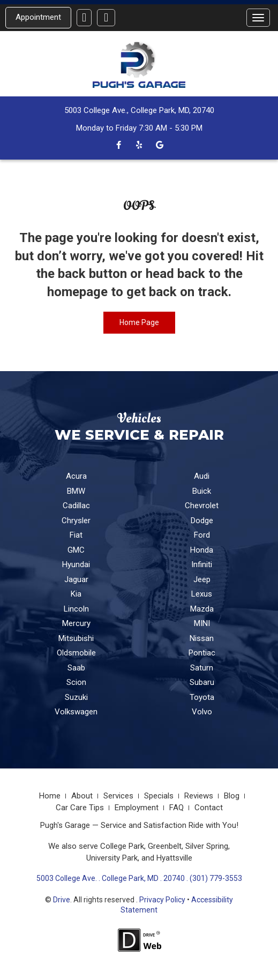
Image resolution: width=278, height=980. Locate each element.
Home (50, 796)
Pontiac (202, 653)
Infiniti (202, 564)
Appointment (38, 17)
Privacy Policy (162, 900)
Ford (202, 535)
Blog (232, 796)
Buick (202, 491)
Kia (76, 594)
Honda (202, 550)
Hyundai (76, 564)
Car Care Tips (80, 808)
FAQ (176, 808)
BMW (76, 491)
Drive (62, 900)
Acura (76, 476)
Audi (202, 476)
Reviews (199, 796)
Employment (137, 808)
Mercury (76, 623)
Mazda (202, 609)
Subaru (202, 682)
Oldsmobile (76, 653)
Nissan (202, 638)
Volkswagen (76, 712)
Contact (209, 808)
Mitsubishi (76, 638)
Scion (76, 682)
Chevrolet (202, 506)
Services (118, 796)
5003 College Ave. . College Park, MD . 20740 (111, 878)
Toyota (202, 697)
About (82, 796)
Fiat (76, 535)
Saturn (202, 668)
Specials (159, 796)
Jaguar (76, 579)
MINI (202, 623)
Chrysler (76, 521)
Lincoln (76, 609)
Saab (76, 668)
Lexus (202, 594)
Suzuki (76, 697)
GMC (76, 550)
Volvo (202, 712)
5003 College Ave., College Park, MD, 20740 (139, 110)
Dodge (202, 521)
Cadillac (76, 506)
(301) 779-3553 (216, 878)
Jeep (202, 579)
